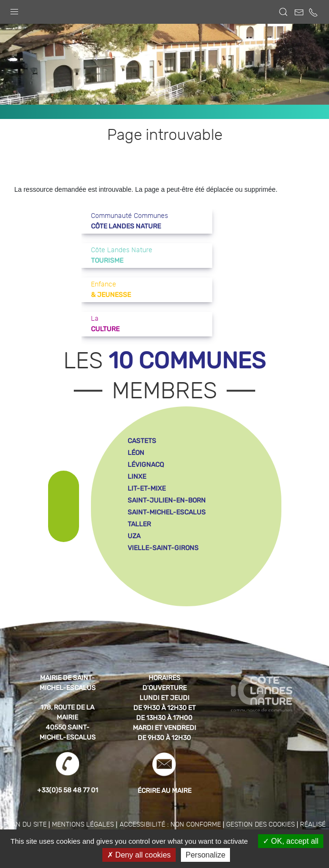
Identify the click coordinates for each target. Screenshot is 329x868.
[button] (14, 10)
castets (142, 441)
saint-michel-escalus (167, 512)
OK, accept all (291, 841)
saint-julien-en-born (167, 500)
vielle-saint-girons (163, 548)
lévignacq (146, 465)
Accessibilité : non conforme (170, 825)
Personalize (206, 855)
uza (134, 536)
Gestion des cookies (260, 825)
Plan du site (25, 825)
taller (139, 524)
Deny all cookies (139, 855)
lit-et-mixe (147, 488)
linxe (137, 477)
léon (136, 453)
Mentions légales (83, 825)
